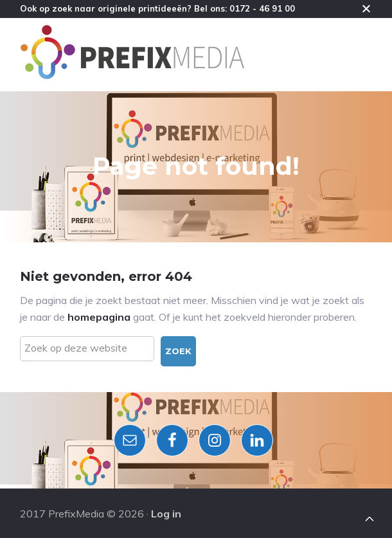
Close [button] (366, 8)
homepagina (99, 317)
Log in (166, 514)
